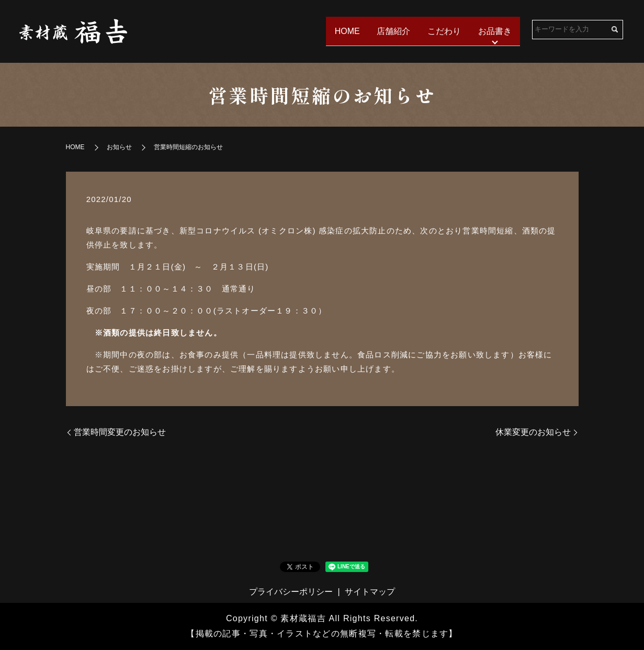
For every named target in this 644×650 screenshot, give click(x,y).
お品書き (494, 31)
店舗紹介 (390, 31)
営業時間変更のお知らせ (120, 432)
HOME (343, 31)
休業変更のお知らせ (533, 432)
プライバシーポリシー (291, 592)
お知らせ (119, 147)
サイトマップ (370, 592)
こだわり (442, 31)
